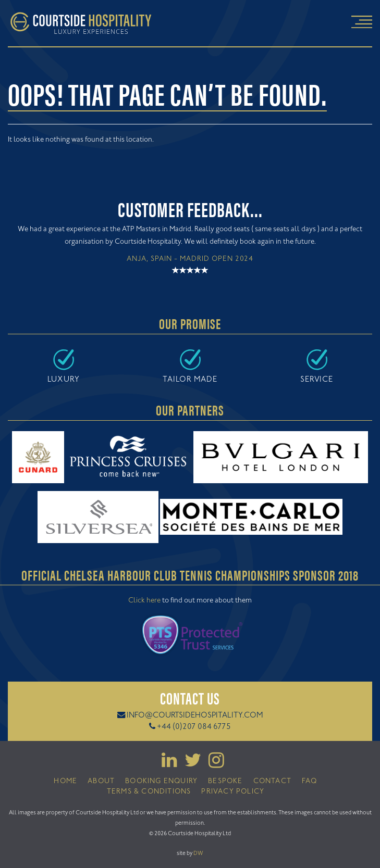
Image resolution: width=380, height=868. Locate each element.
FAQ (310, 782)
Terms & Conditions (149, 792)
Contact (272, 782)
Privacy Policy (233, 792)
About (101, 782)
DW (198, 853)
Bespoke (225, 782)
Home (65, 782)
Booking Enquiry (161, 782)
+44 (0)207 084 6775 (194, 727)
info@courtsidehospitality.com (195, 716)
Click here (144, 601)
